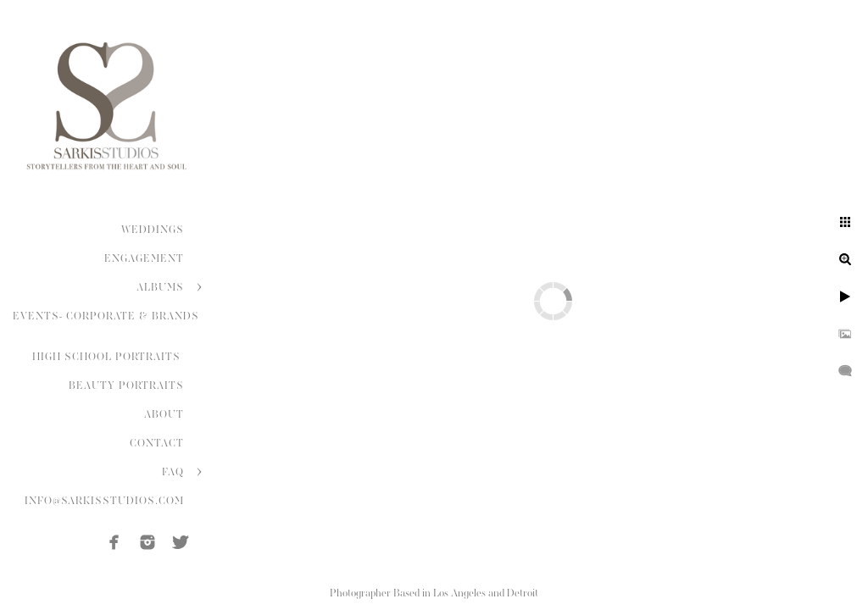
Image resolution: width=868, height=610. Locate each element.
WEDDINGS (153, 230)
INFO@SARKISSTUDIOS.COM (104, 501)
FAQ (173, 472)
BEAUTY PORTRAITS (126, 385)
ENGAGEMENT (144, 258)
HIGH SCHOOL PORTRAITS (108, 357)
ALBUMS (160, 287)
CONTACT (157, 443)
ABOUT (164, 414)
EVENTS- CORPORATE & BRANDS (106, 316)
